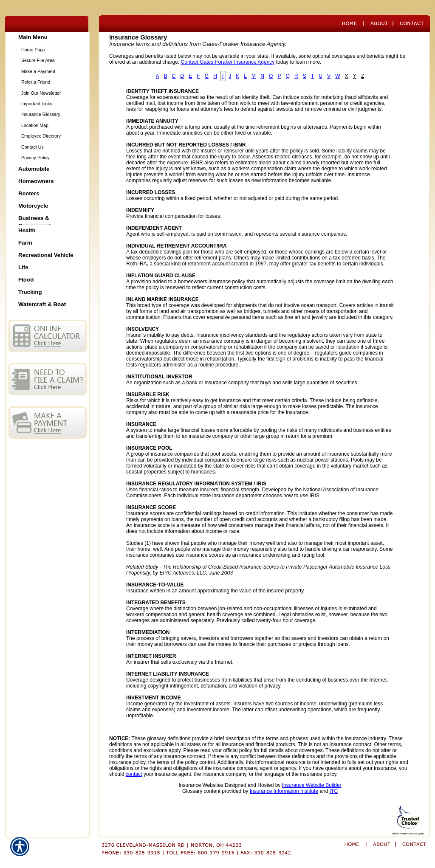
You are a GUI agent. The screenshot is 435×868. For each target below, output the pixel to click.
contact (134, 774)
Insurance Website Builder (312, 785)
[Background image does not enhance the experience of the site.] (48, 38)
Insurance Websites (201, 785)
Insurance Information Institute (284, 791)
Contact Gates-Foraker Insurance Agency (228, 62)
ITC (334, 791)
